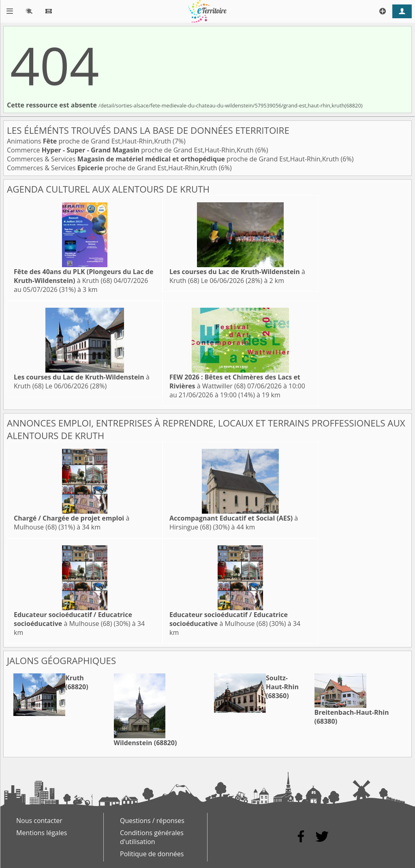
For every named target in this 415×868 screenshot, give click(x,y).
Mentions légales (42, 833)
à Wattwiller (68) (235, 381)
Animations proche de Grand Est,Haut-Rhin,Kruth (90, 141)
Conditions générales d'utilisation (152, 837)
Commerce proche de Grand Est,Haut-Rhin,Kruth (131, 150)
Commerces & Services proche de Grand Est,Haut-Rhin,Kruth (174, 159)
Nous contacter (39, 821)
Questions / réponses (152, 821)
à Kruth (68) (83, 276)
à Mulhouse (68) (73, 619)
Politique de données (152, 854)
